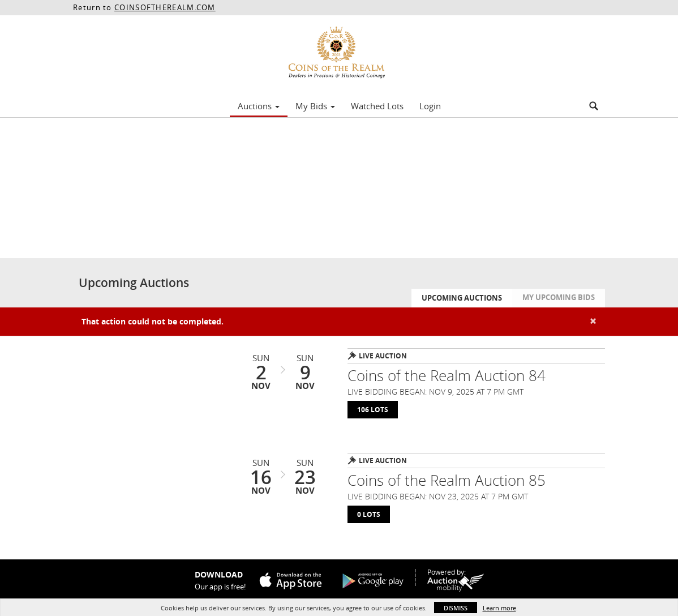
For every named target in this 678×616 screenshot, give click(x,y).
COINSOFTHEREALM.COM (165, 7)
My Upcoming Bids (559, 297)
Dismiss (456, 608)
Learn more (499, 608)
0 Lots (369, 514)
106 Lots (373, 410)
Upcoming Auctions (462, 298)
